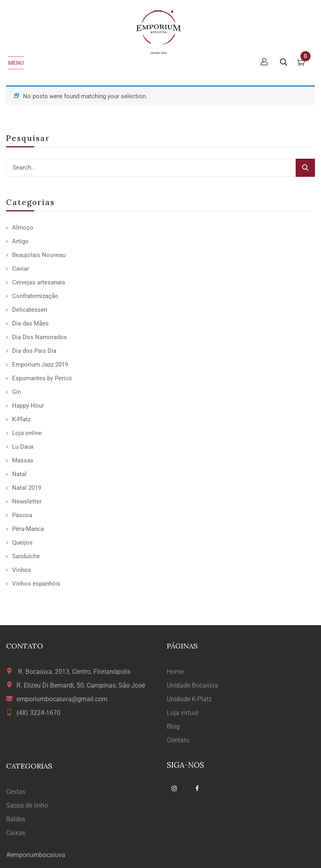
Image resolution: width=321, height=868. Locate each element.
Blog (173, 726)
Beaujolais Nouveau (39, 255)
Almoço (23, 228)
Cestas (16, 792)
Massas (23, 460)
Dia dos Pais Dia (34, 351)
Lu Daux (23, 447)
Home (175, 672)
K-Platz (21, 419)
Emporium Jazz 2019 (40, 365)
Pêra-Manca (28, 529)
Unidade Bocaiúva (193, 685)
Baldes (16, 819)
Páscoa (22, 515)
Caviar (21, 269)
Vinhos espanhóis (36, 584)
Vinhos (22, 570)
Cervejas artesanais (39, 282)
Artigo (20, 241)
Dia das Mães (30, 323)
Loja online (27, 433)
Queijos (22, 543)
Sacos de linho (27, 805)
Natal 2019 (27, 488)
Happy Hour (28, 406)
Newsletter (27, 501)
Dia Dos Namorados (39, 337)
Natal (19, 474)
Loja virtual (183, 713)
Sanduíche (26, 556)
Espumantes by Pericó (42, 378)
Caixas (16, 833)
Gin (17, 392)
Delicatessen (30, 310)
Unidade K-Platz (189, 699)
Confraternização (35, 296)
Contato (178, 740)
